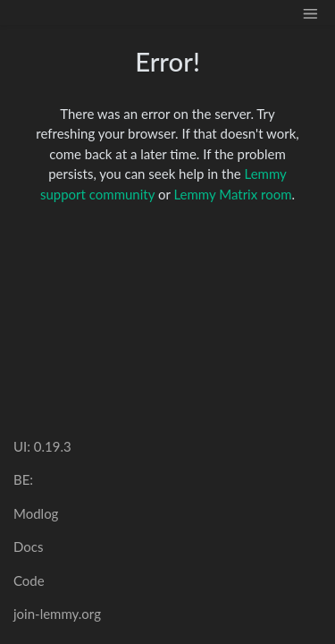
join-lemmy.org (57, 614)
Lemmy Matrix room (232, 194)
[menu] (310, 13)
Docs (28, 547)
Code (29, 580)
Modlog (36, 513)
